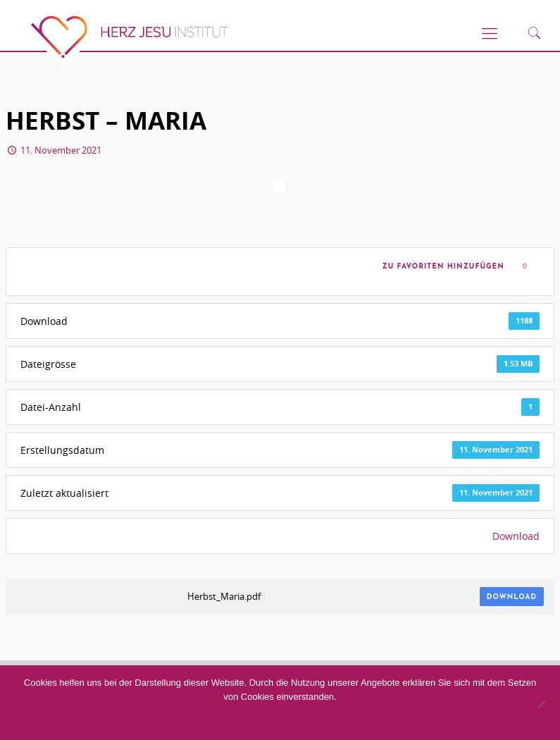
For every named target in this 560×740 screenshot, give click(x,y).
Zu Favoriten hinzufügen (440, 267)
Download (516, 536)
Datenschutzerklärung (323, 723)
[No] (541, 704)
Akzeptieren (216, 723)
